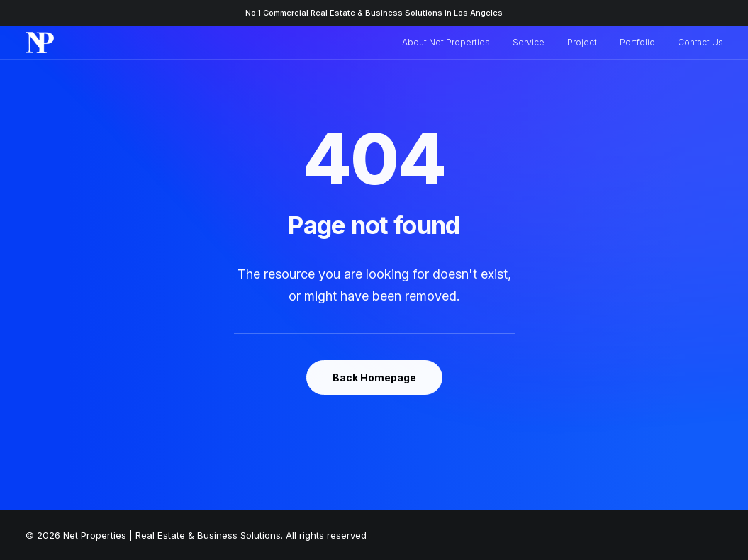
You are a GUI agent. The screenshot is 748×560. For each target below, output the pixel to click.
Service (529, 42)
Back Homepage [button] (374, 377)
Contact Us (700, 42)
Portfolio (637, 42)
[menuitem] (451, 43)
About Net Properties (446, 42)
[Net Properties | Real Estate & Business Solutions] (40, 43)
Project (582, 42)
